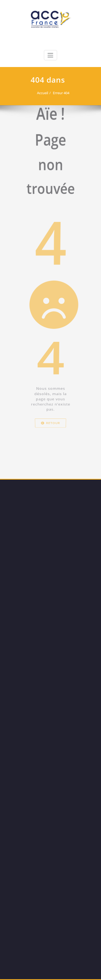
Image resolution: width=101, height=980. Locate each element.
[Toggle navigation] (50, 55)
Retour (50, 467)
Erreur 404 (60, 93)
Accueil (41, 93)
